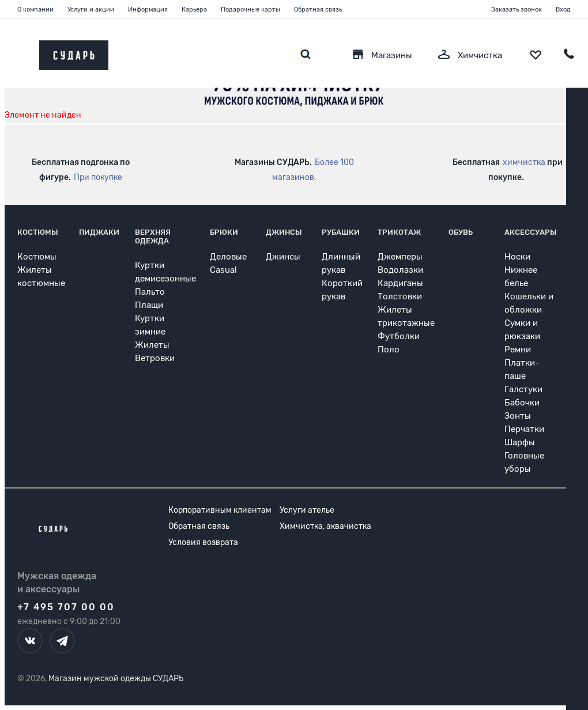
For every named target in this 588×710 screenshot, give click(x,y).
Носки (517, 257)
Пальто (150, 292)
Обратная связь (318, 10)
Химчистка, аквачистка (325, 526)
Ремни (518, 350)
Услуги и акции (91, 10)
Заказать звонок (517, 10)
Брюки (224, 232)
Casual (223, 270)
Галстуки (523, 389)
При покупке (98, 177)
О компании (35, 10)
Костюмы (38, 232)
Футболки (399, 336)
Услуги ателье (307, 510)
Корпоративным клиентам (220, 510)
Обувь (461, 232)
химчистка (524, 162)
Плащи (149, 305)
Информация (148, 10)
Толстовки (400, 296)
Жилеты (152, 345)
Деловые (228, 257)
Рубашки (341, 232)
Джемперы (400, 257)
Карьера (194, 10)
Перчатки (524, 429)
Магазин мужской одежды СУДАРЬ (116, 679)
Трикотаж (399, 232)
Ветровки (155, 358)
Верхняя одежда (153, 236)
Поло (389, 350)
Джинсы (284, 232)
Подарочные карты (250, 10)
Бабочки (522, 403)
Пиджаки (99, 232)
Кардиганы (400, 283)
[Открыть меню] (17, 52)
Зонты (518, 416)
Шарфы (520, 442)
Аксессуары (531, 232)
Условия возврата (203, 542)
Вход (563, 10)
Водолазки (400, 270)
